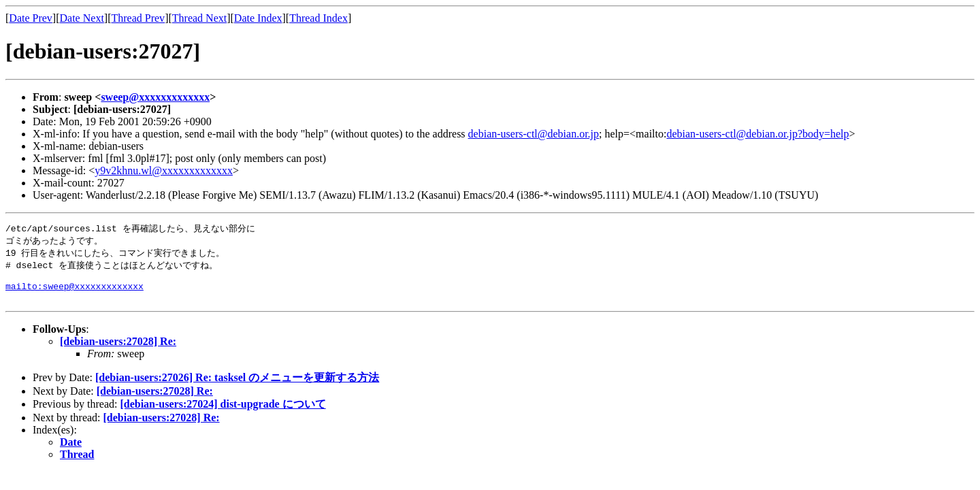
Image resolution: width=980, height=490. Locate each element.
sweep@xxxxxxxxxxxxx (155, 97)
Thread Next (199, 18)
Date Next (82, 18)
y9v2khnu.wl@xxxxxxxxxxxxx (164, 170)
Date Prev (31, 18)
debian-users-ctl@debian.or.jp (534, 134)
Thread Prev (138, 18)
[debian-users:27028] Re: (118, 350)
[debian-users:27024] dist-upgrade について (223, 413)
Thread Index (318, 18)
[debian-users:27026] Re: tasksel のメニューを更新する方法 (237, 386)
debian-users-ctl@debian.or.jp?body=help (757, 134)
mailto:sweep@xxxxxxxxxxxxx (75, 293)
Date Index (258, 18)
